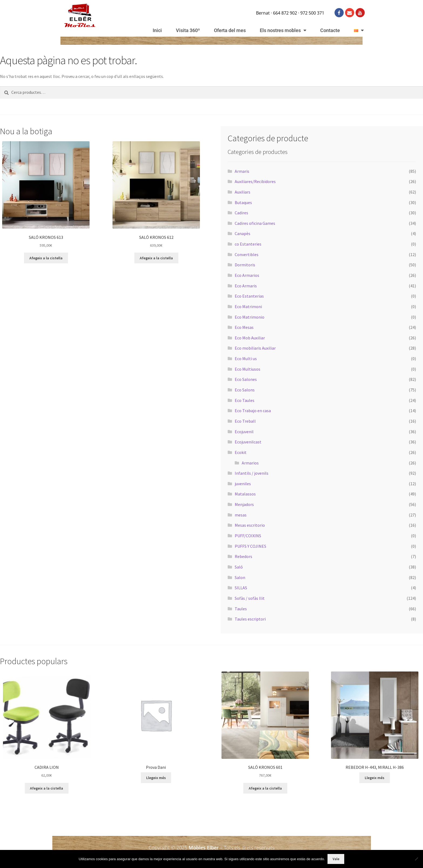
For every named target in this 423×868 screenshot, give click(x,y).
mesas (241, 515)
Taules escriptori (250, 619)
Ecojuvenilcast (248, 442)
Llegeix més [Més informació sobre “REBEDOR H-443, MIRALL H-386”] (375, 778)
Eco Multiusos (248, 369)
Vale (336, 859)
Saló (239, 567)
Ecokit (241, 452)
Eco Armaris (246, 286)
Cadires (241, 213)
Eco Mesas (244, 327)
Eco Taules (245, 400)
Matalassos (245, 494)
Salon (240, 577)
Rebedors (243, 556)
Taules (241, 609)
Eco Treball (245, 421)
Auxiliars (243, 192)
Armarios (250, 463)
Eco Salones (246, 379)
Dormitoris (245, 265)
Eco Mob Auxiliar (250, 338)
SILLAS (241, 588)
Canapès (243, 233)
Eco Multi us (246, 359)
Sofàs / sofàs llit (250, 598)
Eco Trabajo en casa (253, 411)
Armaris (242, 171)
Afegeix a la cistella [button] (46, 258)
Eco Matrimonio (250, 317)
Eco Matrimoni (248, 306)
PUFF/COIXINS (248, 536)
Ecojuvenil (244, 432)
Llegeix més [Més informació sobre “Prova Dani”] (156, 778)
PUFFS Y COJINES (250, 546)
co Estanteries (248, 244)
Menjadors (244, 504)
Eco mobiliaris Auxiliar (255, 348)
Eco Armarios (247, 275)
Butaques (243, 202)
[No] (416, 859)
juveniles (243, 484)
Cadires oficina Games (255, 223)
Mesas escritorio (250, 525)
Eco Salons (245, 390)
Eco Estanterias (249, 296)
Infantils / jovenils (252, 473)
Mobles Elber (204, 848)
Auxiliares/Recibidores (255, 181)
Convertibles (247, 254)
